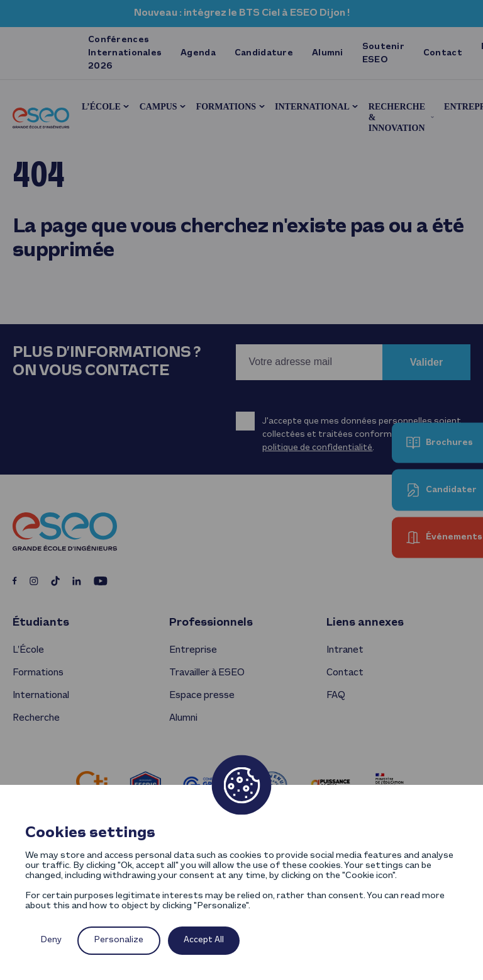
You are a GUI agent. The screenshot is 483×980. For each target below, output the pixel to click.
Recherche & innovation (397, 117)
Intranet (345, 650)
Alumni (328, 53)
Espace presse (202, 696)
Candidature (264, 53)
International (312, 107)
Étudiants (41, 623)
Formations (226, 107)
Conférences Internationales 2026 (125, 53)
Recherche (36, 718)
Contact (443, 53)
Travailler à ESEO (207, 673)
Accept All (204, 940)
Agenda (198, 53)
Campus (158, 107)
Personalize (119, 940)
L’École (101, 107)
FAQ (336, 696)
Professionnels (211, 623)
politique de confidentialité (317, 448)
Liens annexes (365, 623)
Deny (51, 940)
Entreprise (193, 650)
